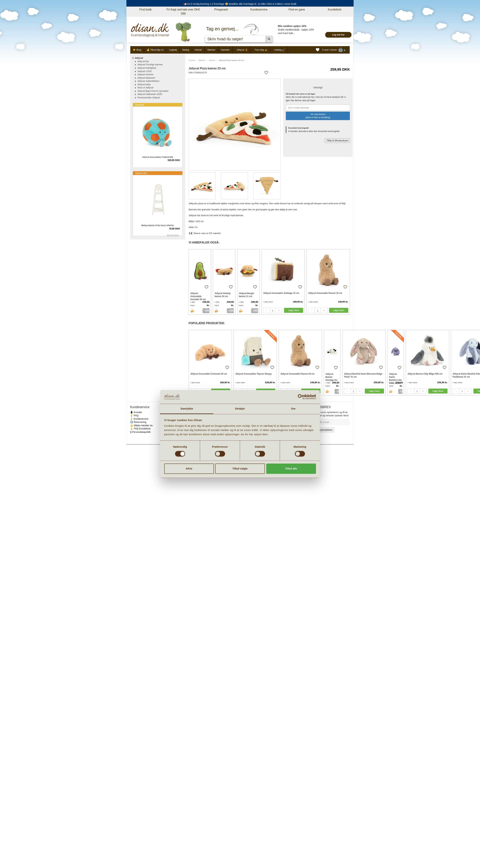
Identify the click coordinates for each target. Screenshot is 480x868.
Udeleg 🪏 (280, 50)
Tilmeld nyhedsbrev (322, 430)
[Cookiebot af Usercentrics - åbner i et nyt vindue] (300, 397)
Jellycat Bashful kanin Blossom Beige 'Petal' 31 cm (363, 375)
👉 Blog (137, 50)
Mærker (212, 50)
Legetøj (173, 50)
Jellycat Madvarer (146, 78)
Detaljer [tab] (240, 409)
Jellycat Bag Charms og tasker (153, 91)
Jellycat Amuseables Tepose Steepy (253, 374)
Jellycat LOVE (144, 71)
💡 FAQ (134, 415)
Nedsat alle (141, 173)
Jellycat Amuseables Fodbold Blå (158, 157)
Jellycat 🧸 (242, 50)
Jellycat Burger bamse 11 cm (246, 295)
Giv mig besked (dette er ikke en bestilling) (318, 116)
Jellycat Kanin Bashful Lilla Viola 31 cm (395, 377)
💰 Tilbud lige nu (155, 50)
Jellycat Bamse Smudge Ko (331, 377)
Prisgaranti (221, 9)
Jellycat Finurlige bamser (150, 64)
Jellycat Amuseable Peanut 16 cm (325, 293)
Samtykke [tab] (187, 409)
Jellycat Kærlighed (147, 68)
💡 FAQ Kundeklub (140, 429)
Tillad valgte (240, 469)
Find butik (145, 9)
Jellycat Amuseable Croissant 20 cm (209, 374)
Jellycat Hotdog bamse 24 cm (222, 295)
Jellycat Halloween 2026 (150, 94)
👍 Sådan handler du (141, 425)
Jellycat (212, 60)
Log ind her (338, 35)
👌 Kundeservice (139, 419)
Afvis (189, 469)
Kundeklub (335, 9)
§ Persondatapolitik (140, 432)
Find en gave (297, 9)
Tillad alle (291, 469)
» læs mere (268, 302)
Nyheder (225, 50)
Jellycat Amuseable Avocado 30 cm (198, 296)
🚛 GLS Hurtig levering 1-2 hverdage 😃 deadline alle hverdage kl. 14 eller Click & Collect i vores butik (240, 4)
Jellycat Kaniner (145, 74)
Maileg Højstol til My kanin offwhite (158, 225)
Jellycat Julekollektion (148, 81)
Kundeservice (259, 9)
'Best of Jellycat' (145, 88)
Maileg (186, 50)
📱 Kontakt (136, 412)
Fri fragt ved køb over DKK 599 (183, 12)
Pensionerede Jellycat (148, 97)
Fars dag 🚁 (261, 50)
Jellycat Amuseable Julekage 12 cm (281, 293)
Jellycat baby (144, 84)
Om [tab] (293, 409)
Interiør (198, 50)
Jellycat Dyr (143, 61)
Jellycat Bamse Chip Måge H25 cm (425, 374)
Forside (192, 60)
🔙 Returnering (138, 422)
